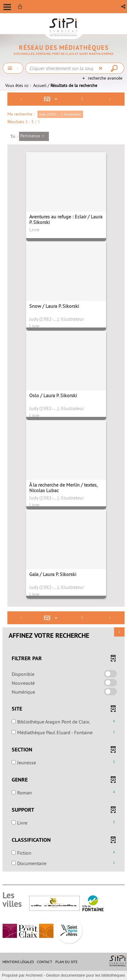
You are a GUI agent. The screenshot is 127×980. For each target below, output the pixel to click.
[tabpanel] (63, 483)
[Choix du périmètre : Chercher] (13, 68)
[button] (124, 7)
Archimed (34, 975)
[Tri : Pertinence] (34, 136)
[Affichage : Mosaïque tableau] (52, 99)
